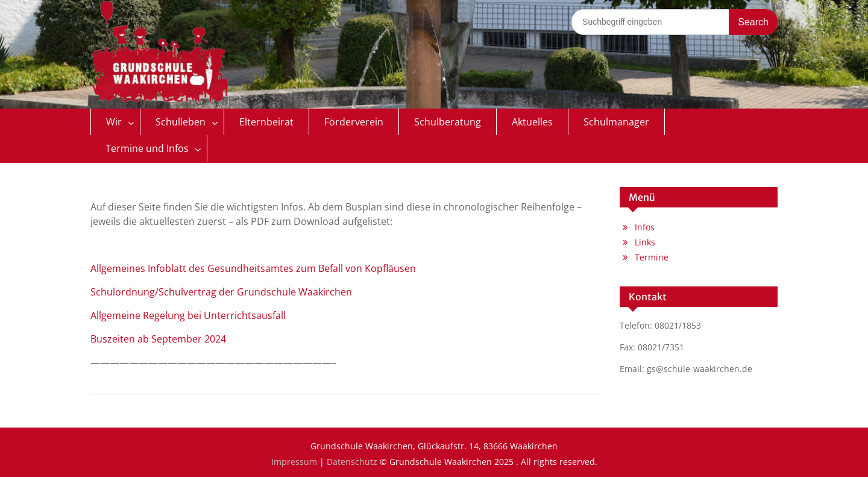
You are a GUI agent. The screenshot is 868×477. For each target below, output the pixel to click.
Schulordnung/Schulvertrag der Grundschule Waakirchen (221, 292)
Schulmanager (616, 122)
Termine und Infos (147, 148)
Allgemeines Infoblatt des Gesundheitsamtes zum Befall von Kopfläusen (253, 268)
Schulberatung (448, 122)
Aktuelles (532, 122)
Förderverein (354, 122)
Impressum (294, 462)
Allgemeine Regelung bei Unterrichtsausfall (188, 315)
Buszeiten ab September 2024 (158, 339)
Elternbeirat (266, 122)
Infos (645, 227)
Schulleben (181, 122)
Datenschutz (352, 462)
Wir (114, 122)
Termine (652, 257)
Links (645, 242)
